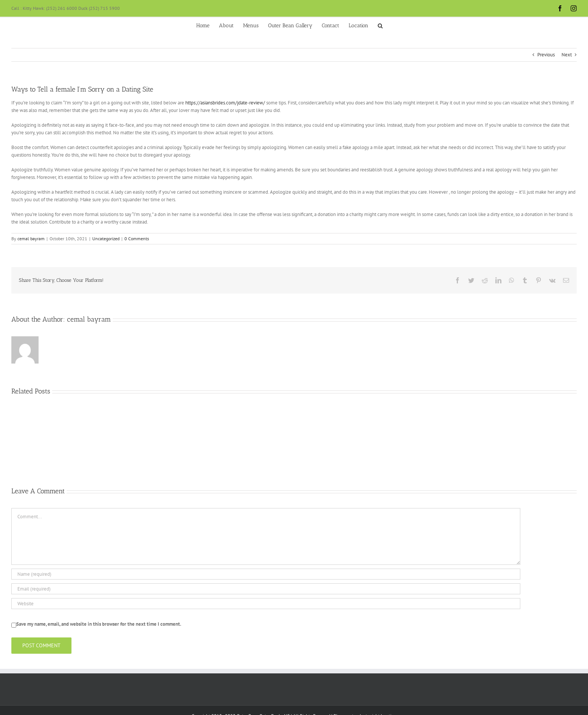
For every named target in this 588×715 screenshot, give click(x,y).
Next (567, 55)
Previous (546, 55)
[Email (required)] (266, 589)
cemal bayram (31, 239)
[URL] (266, 604)
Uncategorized (106, 239)
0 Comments (137, 239)
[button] (380, 25)
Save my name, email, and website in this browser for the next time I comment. (99, 624)
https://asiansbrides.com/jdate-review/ (225, 103)
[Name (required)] (266, 574)
